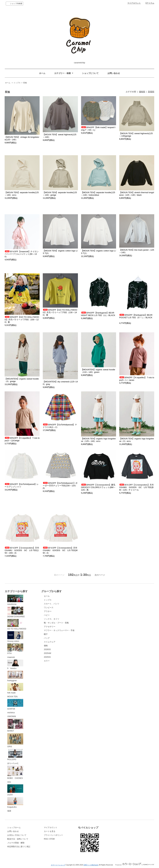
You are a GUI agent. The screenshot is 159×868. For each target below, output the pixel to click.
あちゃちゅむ (13, 763)
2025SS (47, 657)
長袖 (25, 83)
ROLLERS (15, 755)
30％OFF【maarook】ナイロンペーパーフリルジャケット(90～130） (22, 254)
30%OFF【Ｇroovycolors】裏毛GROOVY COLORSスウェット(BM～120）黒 (98, 487)
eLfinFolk (15, 704)
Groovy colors (15, 637)
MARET (15, 725)
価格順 (142, 92)
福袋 (9, 811)
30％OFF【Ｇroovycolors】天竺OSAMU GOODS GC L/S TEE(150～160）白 (22, 550)
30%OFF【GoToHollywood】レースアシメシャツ (22, 485)
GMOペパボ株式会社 (91, 865)
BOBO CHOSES (15, 772)
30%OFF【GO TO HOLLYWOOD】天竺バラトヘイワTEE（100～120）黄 (22, 320)
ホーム (42, 73)
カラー (47, 661)
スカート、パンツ (52, 604)
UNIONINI (12, 716)
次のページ (100, 575)
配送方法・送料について (18, 839)
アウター (48, 611)
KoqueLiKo (15, 803)
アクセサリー (50, 627)
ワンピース (49, 608)
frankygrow (15, 676)
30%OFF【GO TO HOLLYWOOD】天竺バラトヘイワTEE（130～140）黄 (60, 312)
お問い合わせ (114, 73)
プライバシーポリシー (53, 835)
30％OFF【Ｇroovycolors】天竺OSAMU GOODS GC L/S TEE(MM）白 (60, 550)
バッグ (47, 638)
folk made (15, 688)
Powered (135, 865)
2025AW (48, 653)
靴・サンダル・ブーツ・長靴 (56, 623)
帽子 (46, 634)
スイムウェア (50, 642)
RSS (46, 839)
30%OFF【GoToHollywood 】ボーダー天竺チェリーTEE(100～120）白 (60, 486)
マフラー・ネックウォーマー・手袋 (59, 630)
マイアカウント (134, 3)
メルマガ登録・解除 (16, 843)
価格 (46, 646)
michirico (11, 713)
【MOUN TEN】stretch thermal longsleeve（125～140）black (137, 194)
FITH (15, 649)
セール (47, 596)
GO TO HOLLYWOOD (17, 625)
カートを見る (50, 831)
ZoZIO (15, 790)
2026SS (47, 649)
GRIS (15, 740)
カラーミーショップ (58, 865)
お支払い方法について (17, 835)
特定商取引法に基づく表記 (19, 847)
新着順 (151, 92)
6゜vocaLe (15, 665)
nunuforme (15, 600)
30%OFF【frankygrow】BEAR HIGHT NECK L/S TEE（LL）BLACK (99, 314)
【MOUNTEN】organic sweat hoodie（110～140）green (98, 371)
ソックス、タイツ (52, 619)
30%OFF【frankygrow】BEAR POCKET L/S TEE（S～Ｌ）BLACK (136, 318)
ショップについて (90, 73)
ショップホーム (14, 828)
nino (9, 782)
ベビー (47, 615)
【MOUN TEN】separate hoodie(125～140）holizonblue (98, 194)
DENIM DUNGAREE (16, 612)
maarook (11, 657)
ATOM (52, 839)
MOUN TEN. (13, 697)
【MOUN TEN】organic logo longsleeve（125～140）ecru (98, 440)
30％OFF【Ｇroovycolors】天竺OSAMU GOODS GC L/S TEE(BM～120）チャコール (137, 487)
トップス (17, 83)
